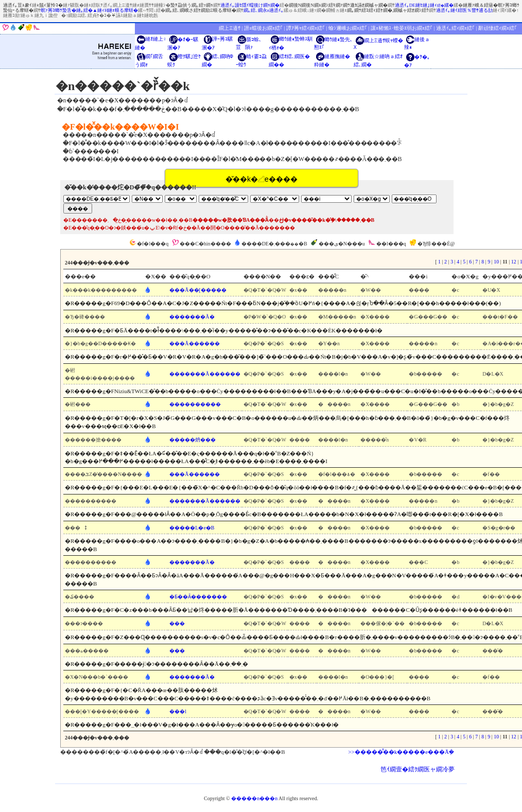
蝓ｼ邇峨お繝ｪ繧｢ (348, 28)
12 (514, 262)
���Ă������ (194, 343)
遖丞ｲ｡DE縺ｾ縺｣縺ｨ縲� (424, 5)
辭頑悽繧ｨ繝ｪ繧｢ (498, 28)
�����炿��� (193, 440)
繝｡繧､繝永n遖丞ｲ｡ (264, 10)
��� (177, 623)
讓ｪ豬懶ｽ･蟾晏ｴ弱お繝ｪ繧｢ (402, 28)
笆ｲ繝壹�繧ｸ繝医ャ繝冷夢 (417, 769)
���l (178, 711)
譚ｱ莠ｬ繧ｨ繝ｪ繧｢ (306, 28)
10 (496, 262)
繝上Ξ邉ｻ (229, 28)
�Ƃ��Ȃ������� (198, 597)
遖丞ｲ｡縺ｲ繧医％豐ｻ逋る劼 (464, 10)
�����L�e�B (192, 528)
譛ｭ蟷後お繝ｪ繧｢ (263, 28)
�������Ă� (192, 317)
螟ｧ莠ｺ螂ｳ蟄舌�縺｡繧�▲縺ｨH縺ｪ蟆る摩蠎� (89, 10)
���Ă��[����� (198, 290)
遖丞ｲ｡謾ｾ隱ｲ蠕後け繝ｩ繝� (250, 5)
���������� (195, 404)
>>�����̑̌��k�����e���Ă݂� (401, 752)
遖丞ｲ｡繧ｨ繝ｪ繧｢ (455, 28)
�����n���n (254, 798)
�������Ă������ (205, 374)
